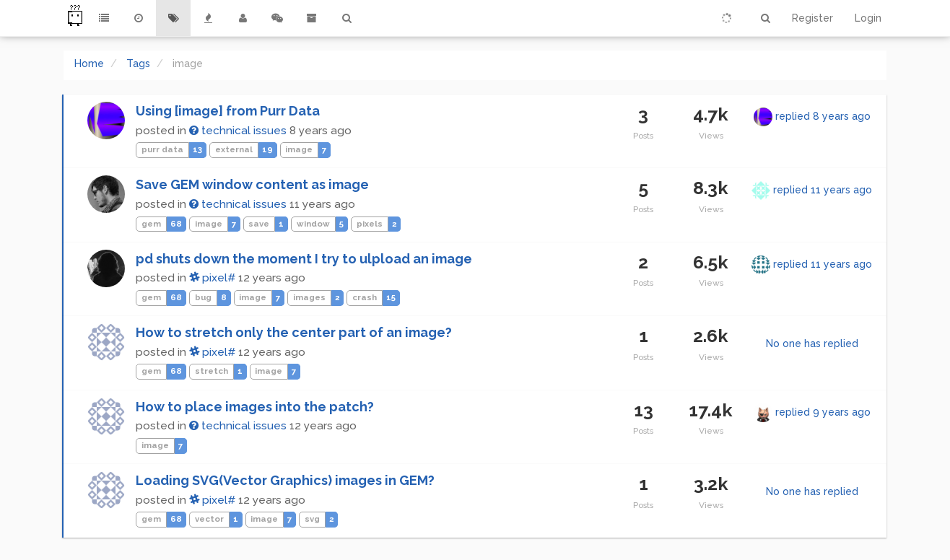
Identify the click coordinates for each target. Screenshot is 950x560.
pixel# (212, 278)
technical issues (238, 131)
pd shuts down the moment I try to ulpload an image (304, 259)
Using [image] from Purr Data (228, 111)
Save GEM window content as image (252, 184)
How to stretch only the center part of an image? (294, 332)
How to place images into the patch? (255, 407)
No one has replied (812, 344)
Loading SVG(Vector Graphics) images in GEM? (285, 480)
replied (823, 116)
